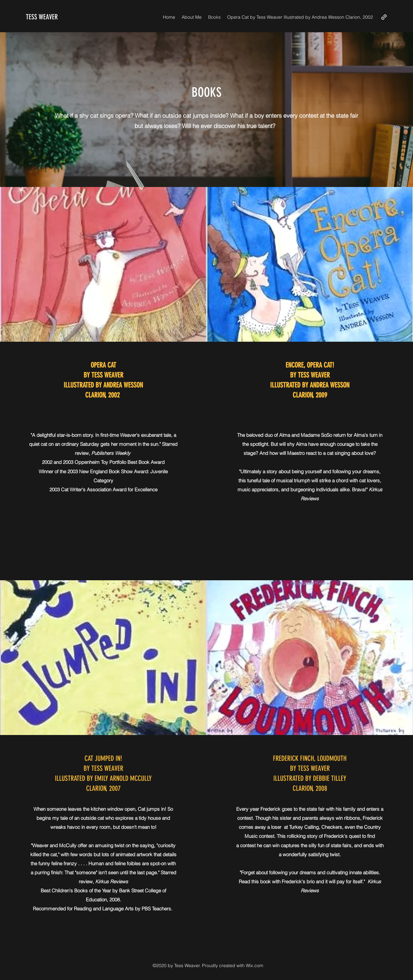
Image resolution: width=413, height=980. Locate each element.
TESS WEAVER (42, 17)
